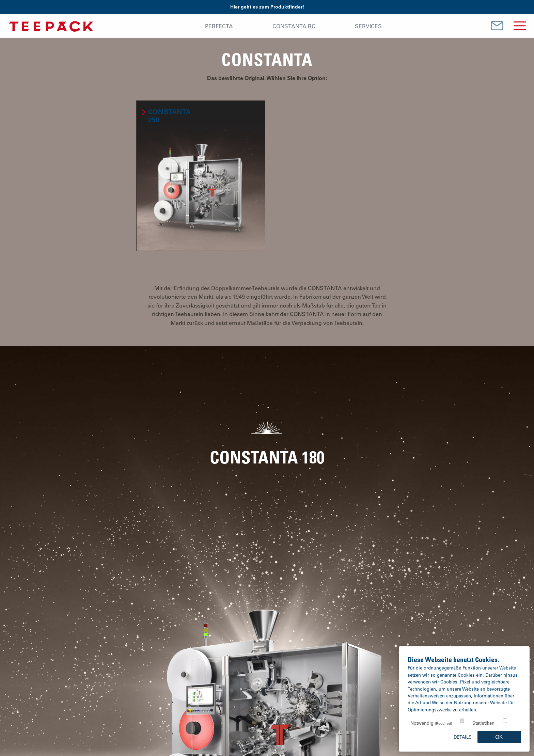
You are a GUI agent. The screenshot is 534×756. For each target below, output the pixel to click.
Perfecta (219, 26)
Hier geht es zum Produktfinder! (267, 7)
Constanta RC (294, 26)
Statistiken (483, 723)
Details (463, 737)
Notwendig (431, 723)
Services (368, 26)
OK (499, 737)
